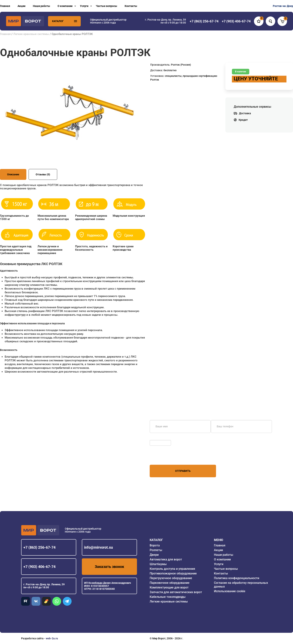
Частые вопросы (107, 6)
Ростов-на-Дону (283, 6)
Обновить (157, 438)
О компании (65, 6)
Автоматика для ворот (166, 559)
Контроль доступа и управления (172, 569)
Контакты (131, 6)
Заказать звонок (109, 567)
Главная (5, 6)
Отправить (183, 471)
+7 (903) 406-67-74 (39, 567)
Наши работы (41, 6)
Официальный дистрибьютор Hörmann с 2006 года (108, 21)
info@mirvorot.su (98, 547)
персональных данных (164, 458)
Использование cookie (230, 591)
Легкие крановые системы (31, 34)
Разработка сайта (32, 638)
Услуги (84, 6)
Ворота (155, 545)
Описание (13, 174)
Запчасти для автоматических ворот (176, 592)
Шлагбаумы (158, 564)
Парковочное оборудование (170, 583)
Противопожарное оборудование (173, 573)
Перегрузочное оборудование (171, 578)
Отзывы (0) (43, 174)
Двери (154, 555)
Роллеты (156, 550)
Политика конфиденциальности (237, 578)
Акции (21, 6)
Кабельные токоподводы (168, 597)
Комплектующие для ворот (169, 587)
